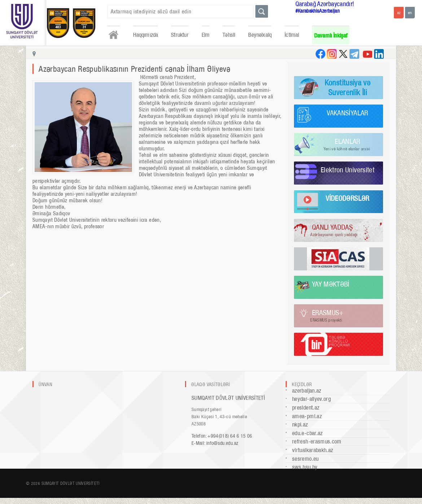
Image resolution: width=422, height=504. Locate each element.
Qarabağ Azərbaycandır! (325, 4)
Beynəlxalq (260, 35)
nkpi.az (300, 425)
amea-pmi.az (307, 416)
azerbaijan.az (307, 391)
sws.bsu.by (305, 467)
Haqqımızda (146, 35)
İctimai (292, 35)
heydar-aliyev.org (311, 399)
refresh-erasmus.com (317, 441)
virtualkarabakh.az (313, 450)
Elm (206, 35)
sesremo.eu (305, 459)
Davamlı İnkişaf (331, 36)
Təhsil (229, 35)
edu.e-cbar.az (307, 433)
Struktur (180, 35)
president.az (306, 408)
